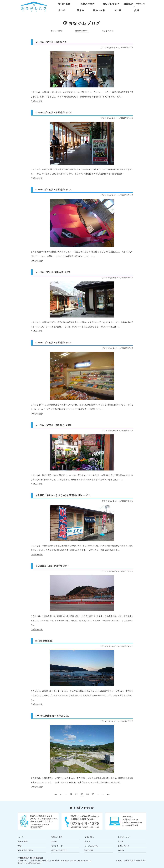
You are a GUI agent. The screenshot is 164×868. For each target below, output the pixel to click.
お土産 (118, 10)
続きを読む (38, 101)
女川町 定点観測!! (44, 641)
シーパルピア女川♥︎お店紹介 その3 (53, 272)
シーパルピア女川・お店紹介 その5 (53, 112)
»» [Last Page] (108, 794)
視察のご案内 (88, 4)
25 (93, 794)
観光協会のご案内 (25, 850)
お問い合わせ (124, 846)
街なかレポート (82, 31)
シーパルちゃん (91, 846)
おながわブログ (111, 4)
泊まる (81, 10)
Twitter (121, 850)
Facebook (89, 850)
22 (76, 794)
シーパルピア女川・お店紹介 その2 (53, 343)
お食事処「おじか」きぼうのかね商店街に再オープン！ (64, 495)
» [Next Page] (103, 794)
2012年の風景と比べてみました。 (53, 716)
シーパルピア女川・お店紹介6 (51, 42)
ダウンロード (57, 846)
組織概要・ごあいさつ (134, 5)
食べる (62, 10)
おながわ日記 (108, 31)
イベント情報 (56, 31)
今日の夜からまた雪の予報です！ (52, 566)
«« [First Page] (56, 794)
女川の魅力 (64, 4)
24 (88, 794)
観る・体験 (99, 10)
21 (71, 794)
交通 (137, 10)
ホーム (21, 837)
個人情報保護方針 (59, 850)
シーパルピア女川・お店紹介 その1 (53, 425)
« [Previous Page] (61, 794)
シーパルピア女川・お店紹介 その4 (53, 190)
